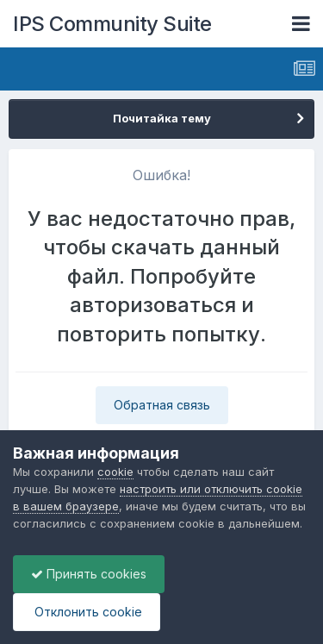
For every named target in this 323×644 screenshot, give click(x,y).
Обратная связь (162, 405)
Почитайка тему (162, 118)
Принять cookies (89, 574)
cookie (115, 472)
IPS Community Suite (112, 24)
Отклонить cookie (87, 612)
